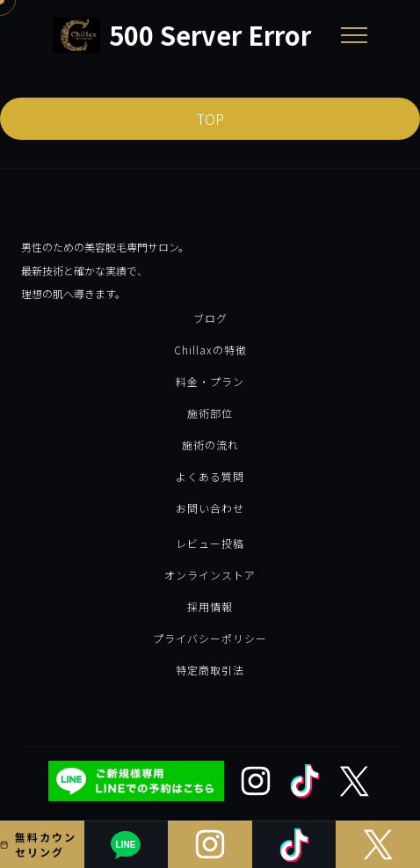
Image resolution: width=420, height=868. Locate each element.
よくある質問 (210, 476)
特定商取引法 (210, 670)
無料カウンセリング (38, 844)
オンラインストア (210, 575)
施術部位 (210, 413)
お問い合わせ (210, 508)
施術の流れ (210, 445)
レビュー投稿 (210, 543)
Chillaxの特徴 (210, 350)
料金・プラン (210, 381)
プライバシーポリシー (210, 638)
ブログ (210, 318)
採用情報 (210, 606)
